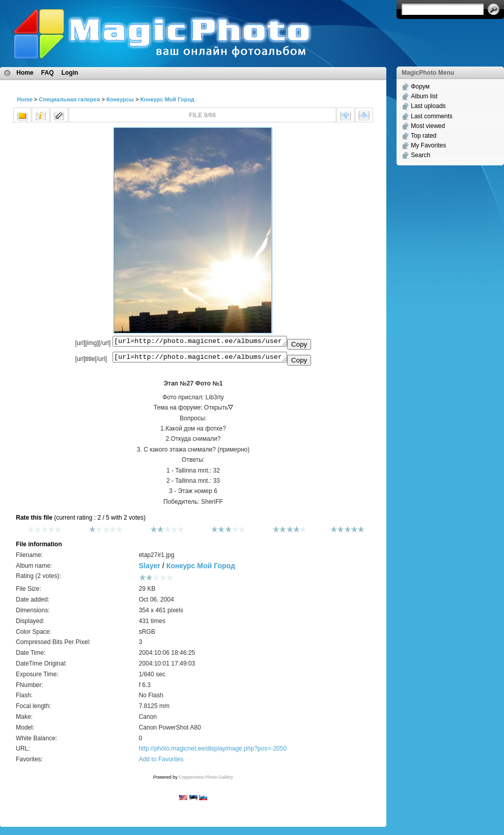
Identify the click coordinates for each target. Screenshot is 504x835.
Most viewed (428, 126)
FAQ (47, 73)
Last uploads (428, 106)
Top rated (424, 136)
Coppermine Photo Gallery (206, 780)
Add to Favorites (161, 762)
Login (70, 73)
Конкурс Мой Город (167, 99)
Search (421, 155)
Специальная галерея (69, 99)
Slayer (149, 569)
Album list (424, 96)
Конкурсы (120, 99)
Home (25, 73)
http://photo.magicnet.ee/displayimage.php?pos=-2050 (213, 752)
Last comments (432, 116)
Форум (420, 87)
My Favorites (429, 145)
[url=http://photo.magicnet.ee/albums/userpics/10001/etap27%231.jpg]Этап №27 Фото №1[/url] (200, 359)
